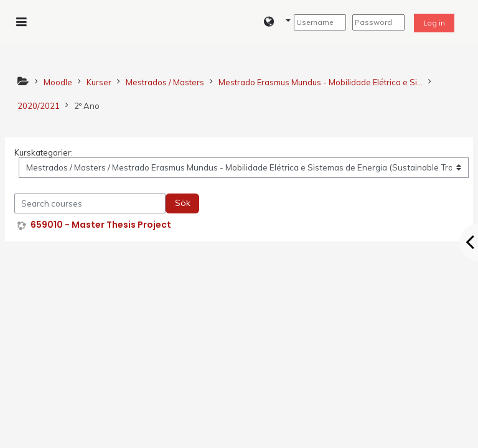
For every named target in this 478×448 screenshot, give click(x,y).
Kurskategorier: (44, 152)
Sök (183, 203)
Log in (434, 23)
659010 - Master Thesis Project (101, 225)
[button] (277, 22)
